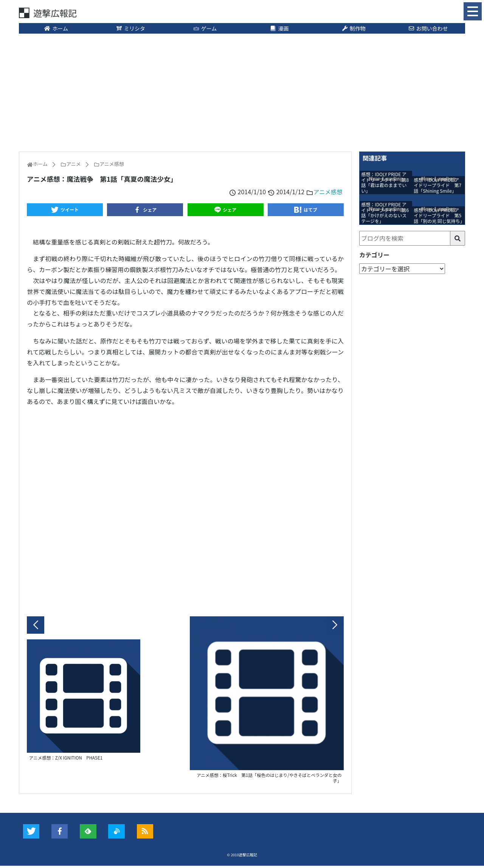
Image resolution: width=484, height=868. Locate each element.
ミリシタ (130, 29)
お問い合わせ (428, 29)
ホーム (56, 29)
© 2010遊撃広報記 (242, 857)
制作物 (354, 29)
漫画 (279, 29)
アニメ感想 (327, 192)
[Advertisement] (242, 93)
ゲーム (205, 29)
